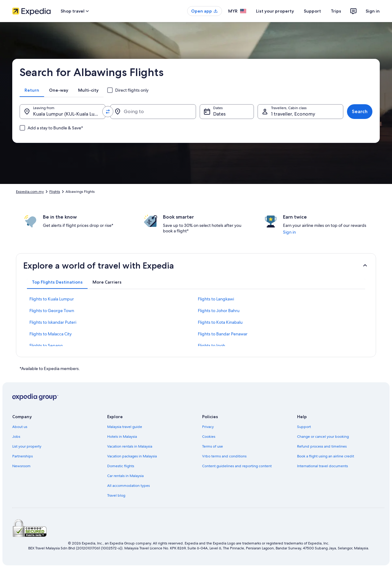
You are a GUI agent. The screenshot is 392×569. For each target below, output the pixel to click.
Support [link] (304, 427)
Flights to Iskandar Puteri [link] (53, 322)
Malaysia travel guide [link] (125, 427)
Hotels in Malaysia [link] (122, 437)
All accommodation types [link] (128, 486)
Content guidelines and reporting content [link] (237, 466)
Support (312, 11)
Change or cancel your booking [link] (323, 437)
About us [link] (20, 427)
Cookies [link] (209, 437)
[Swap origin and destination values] (108, 112)
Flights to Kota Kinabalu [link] (220, 322)
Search (360, 111)
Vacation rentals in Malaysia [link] (130, 446)
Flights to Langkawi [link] (216, 299)
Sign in (373, 11)
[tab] (32, 90)
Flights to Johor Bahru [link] (219, 311)
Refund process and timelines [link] (322, 446)
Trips (336, 11)
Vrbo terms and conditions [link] (224, 456)
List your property (275, 11)
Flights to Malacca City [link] (51, 334)
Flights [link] (55, 192)
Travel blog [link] (116, 495)
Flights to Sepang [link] (46, 346)
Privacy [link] (208, 427)
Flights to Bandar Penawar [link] (223, 334)
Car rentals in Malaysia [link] (125, 476)
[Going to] (153, 112)
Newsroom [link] (21, 466)
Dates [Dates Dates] (219, 114)
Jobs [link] (16, 437)
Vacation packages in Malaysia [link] (132, 456)
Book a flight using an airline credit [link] (326, 456)
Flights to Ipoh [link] (211, 346)
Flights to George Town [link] (52, 311)
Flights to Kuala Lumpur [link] (52, 299)
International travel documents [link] (322, 466)
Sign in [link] (289, 232)
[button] (196, 265)
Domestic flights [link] (121, 466)
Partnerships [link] (23, 456)
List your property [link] (27, 446)
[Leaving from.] (62, 112)
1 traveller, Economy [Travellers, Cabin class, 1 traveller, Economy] (293, 114)
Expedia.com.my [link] (30, 192)
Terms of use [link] (213, 446)
